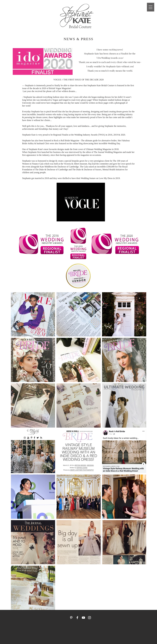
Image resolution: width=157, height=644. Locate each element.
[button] (151, 7)
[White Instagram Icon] (89, 618)
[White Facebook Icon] (77, 618)
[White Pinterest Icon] (71, 618)
